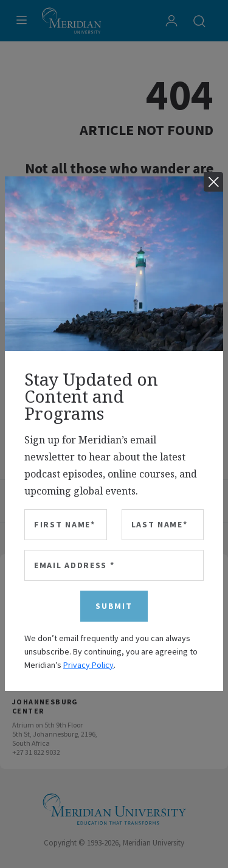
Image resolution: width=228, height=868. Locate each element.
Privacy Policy (88, 665)
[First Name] (66, 525)
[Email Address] (114, 565)
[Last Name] (163, 525)
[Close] (213, 182)
